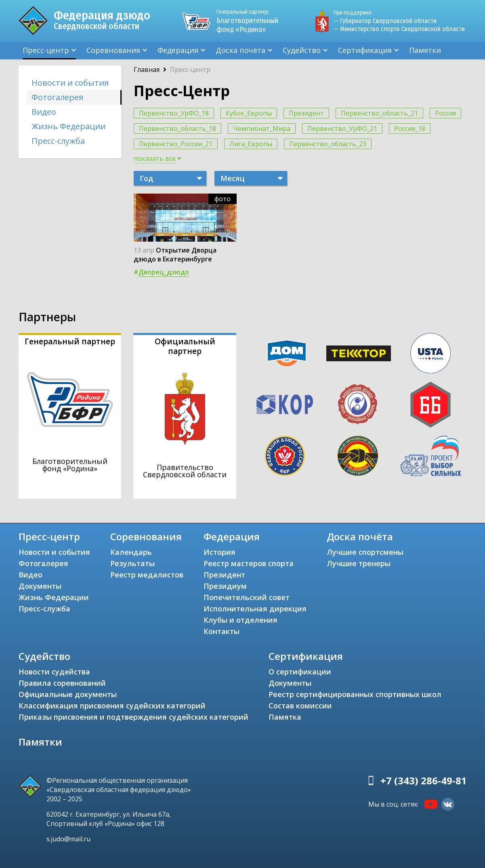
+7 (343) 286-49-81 (424, 781)
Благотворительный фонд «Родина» (251, 21)
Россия (445, 113)
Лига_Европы (251, 144)
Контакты (222, 631)
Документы (40, 586)
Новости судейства (54, 672)
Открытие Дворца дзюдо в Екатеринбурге (175, 255)
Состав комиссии (300, 706)
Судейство (302, 50)
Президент (306, 113)
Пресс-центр (46, 50)
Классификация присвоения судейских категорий (112, 706)
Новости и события (70, 83)
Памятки (425, 50)
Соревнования (113, 50)
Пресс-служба (58, 141)
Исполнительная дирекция (255, 609)
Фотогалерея (57, 97)
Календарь (131, 552)
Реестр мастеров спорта (249, 563)
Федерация (178, 50)
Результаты (132, 563)
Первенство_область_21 (379, 113)
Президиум (225, 586)
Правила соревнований (62, 683)
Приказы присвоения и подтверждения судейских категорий (133, 717)
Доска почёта (240, 50)
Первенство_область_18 (177, 129)
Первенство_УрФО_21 (342, 129)
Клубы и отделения (240, 620)
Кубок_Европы (249, 113)
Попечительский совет (247, 597)
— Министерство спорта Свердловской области (399, 29)
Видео (44, 112)
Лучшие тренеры (359, 563)
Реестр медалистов (147, 575)
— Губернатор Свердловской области (385, 21)
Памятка (285, 717)
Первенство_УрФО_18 (174, 113)
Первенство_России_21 (176, 144)
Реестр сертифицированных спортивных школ (355, 694)
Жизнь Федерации (68, 126)
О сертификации (300, 672)
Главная (147, 70)
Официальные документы (68, 694)
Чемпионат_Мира (262, 129)
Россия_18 (410, 129)
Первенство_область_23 (328, 144)
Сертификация (365, 50)
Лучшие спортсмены (365, 552)
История (219, 552)
